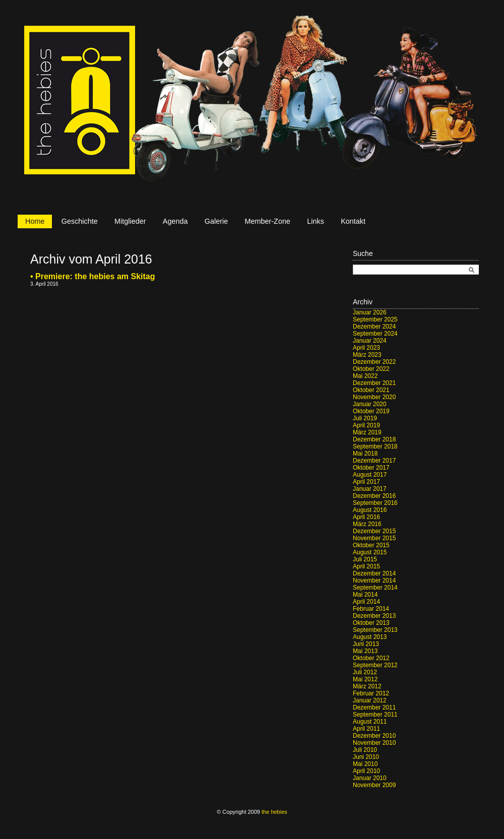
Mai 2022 (365, 376)
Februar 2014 (371, 609)
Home (35, 221)
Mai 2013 (365, 651)
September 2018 (375, 446)
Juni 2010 (366, 757)
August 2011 (370, 722)
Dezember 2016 (374, 496)
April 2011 (366, 729)
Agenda (175, 221)
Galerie (216, 221)
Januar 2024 (370, 341)
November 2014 (374, 580)
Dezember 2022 (374, 362)
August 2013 (370, 637)
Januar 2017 (370, 489)
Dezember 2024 (374, 327)
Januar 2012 (370, 700)
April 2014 (366, 602)
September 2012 (375, 665)
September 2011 (375, 715)
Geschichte (80, 221)
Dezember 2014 (374, 573)
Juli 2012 (365, 672)
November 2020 (374, 397)
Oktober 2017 (371, 468)
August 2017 (370, 475)
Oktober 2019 (371, 411)
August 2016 (370, 510)
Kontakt (353, 221)
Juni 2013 (366, 644)
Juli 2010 (365, 750)
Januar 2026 (370, 312)
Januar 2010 (370, 778)
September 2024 (375, 334)
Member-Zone (268, 221)
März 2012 (367, 686)
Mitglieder (130, 221)
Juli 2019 (365, 418)
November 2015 (374, 538)
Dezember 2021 (374, 383)
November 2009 (374, 785)
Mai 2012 (365, 679)
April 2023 (366, 348)
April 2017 (366, 482)
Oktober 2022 (371, 369)
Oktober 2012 (371, 658)
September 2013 (375, 630)
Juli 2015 (365, 559)
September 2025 (375, 319)
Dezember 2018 (374, 439)
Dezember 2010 (374, 736)
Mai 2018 (365, 454)
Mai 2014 (365, 595)
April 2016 (366, 517)
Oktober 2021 (371, 390)
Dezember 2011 (374, 707)
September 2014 (375, 588)
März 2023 (367, 355)
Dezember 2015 (374, 531)
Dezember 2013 (374, 616)
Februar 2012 (371, 693)
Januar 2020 (370, 404)
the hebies (274, 812)
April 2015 (366, 566)
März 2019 (367, 432)
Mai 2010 (365, 764)
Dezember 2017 (374, 461)
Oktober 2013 (371, 623)
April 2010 (366, 771)
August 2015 (370, 552)
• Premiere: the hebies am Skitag (92, 276)
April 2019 (366, 425)
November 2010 (374, 743)
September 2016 (375, 503)
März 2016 (367, 524)
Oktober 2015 (371, 545)
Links (316, 221)
